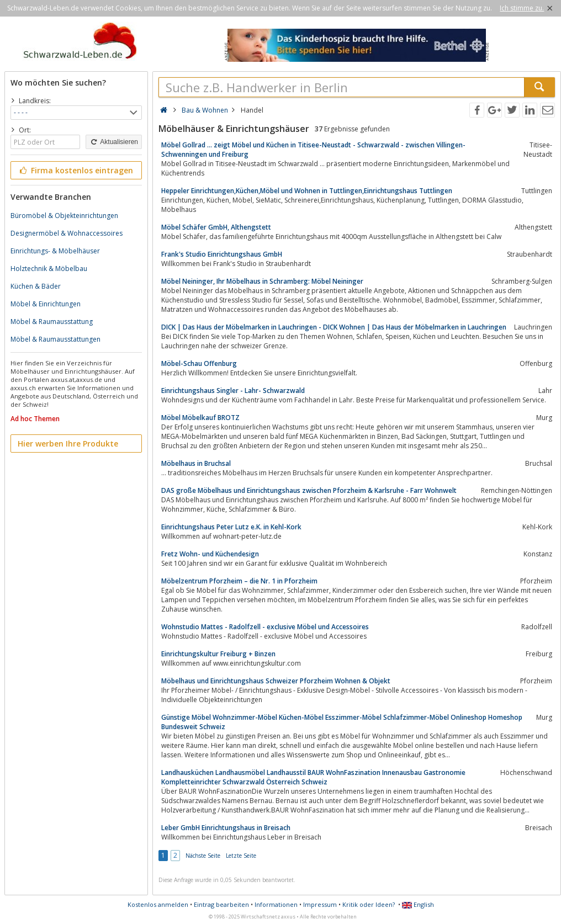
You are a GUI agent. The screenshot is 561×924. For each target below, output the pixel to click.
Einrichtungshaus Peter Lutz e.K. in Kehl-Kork (231, 527)
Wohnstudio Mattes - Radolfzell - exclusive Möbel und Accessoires (265, 627)
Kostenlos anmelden (158, 904)
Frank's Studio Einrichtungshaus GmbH (222, 254)
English (418, 904)
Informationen (276, 904)
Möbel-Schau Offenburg (199, 363)
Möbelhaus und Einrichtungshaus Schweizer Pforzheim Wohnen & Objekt (276, 681)
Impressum (320, 904)
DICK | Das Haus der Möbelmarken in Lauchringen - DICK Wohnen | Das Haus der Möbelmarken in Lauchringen (334, 327)
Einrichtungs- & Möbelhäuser (55, 251)
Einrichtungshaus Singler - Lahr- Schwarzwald (233, 391)
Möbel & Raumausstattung (52, 322)
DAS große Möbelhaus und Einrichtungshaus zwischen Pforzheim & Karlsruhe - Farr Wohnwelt (309, 490)
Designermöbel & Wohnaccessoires (67, 233)
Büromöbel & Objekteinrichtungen (64, 216)
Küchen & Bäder (36, 286)
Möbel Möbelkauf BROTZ (200, 418)
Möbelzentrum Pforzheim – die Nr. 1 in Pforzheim (239, 581)
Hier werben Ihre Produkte (68, 444)
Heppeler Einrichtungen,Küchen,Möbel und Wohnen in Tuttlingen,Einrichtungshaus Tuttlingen (307, 191)
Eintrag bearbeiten (221, 904)
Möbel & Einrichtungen (46, 304)
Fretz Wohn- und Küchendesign (210, 554)
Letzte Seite (241, 856)
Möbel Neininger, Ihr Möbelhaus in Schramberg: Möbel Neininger (262, 281)
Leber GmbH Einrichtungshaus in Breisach (226, 828)
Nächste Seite (203, 856)
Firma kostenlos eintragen (75, 170)
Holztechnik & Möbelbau (49, 269)
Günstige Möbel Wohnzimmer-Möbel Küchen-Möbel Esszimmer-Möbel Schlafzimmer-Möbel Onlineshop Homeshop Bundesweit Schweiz (342, 722)
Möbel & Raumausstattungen (55, 339)
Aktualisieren (114, 142)
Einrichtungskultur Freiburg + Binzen (218, 654)
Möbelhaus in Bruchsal (196, 463)
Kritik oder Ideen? (369, 904)
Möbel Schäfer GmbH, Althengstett (216, 227)
